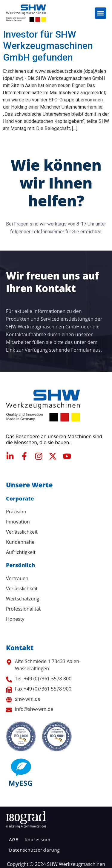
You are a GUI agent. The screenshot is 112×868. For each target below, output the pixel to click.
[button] (101, 13)
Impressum (37, 839)
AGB (14, 839)
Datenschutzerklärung (34, 850)
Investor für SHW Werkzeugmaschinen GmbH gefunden (48, 46)
